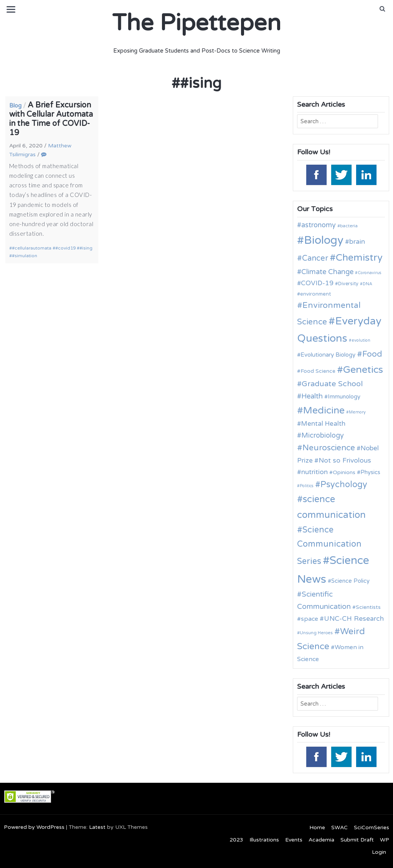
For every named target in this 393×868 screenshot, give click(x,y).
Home (317, 827)
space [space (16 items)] (310, 619)
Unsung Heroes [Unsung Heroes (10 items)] (316, 633)
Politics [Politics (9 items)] (307, 486)
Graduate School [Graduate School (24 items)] (332, 384)
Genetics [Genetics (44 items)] (363, 370)
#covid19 (65, 248)
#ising (86, 248)
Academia (321, 840)
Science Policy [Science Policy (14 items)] (350, 581)
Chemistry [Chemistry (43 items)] (359, 258)
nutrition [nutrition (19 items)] (315, 472)
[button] (382, 9)
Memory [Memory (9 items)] (357, 412)
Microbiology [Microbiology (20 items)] (323, 435)
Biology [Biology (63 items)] (324, 240)
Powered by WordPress (34, 827)
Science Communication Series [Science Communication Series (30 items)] (329, 546)
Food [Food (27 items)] (372, 354)
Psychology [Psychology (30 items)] (344, 484)
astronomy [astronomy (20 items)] (319, 225)
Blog (15, 106)
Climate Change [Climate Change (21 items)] (327, 272)
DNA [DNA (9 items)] (367, 284)
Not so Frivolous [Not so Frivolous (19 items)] (345, 460)
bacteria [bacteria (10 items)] (349, 226)
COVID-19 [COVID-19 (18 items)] (317, 283)
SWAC (339, 827)
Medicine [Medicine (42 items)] (324, 410)
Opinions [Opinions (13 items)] (344, 472)
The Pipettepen (196, 23)
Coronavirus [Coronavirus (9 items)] (370, 273)
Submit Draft (357, 840)
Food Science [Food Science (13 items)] (318, 371)
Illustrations (264, 840)
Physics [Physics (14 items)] (370, 472)
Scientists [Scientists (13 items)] (368, 607)
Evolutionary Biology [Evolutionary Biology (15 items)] (328, 355)
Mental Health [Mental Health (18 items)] (323, 424)
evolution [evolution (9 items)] (361, 340)
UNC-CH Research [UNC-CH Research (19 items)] (354, 619)
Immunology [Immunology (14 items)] (344, 397)
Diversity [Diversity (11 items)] (348, 284)
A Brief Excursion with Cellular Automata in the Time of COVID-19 (51, 119)
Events (294, 840)
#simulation (25, 256)
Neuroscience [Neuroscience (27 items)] (329, 448)
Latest (97, 827)
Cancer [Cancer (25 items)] (315, 258)
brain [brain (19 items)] (357, 242)
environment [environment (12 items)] (315, 294)
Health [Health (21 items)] (312, 396)
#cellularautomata (32, 248)
